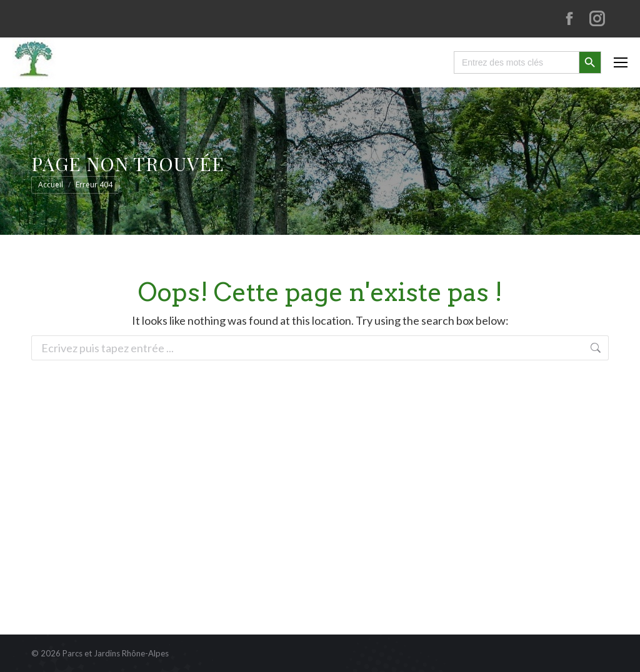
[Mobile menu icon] (621, 62)
